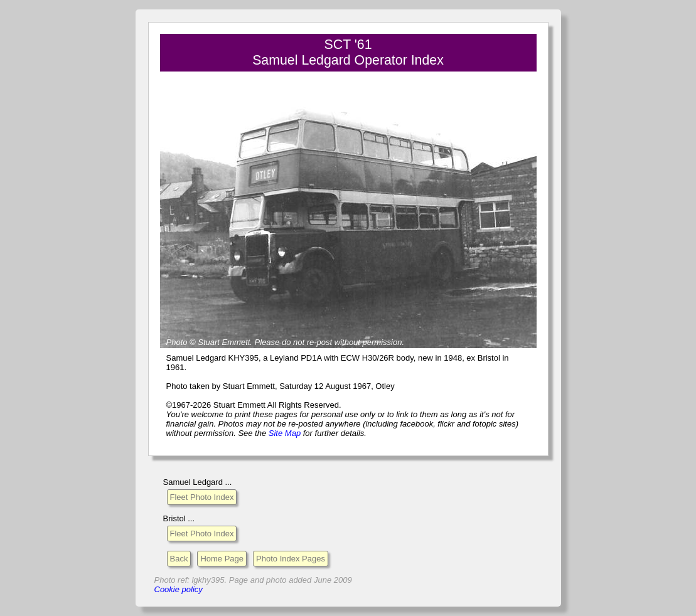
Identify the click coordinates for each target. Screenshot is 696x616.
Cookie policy (179, 589)
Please (267, 342)
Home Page (222, 559)
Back (179, 559)
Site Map (285, 433)
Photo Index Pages (291, 559)
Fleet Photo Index (202, 497)
